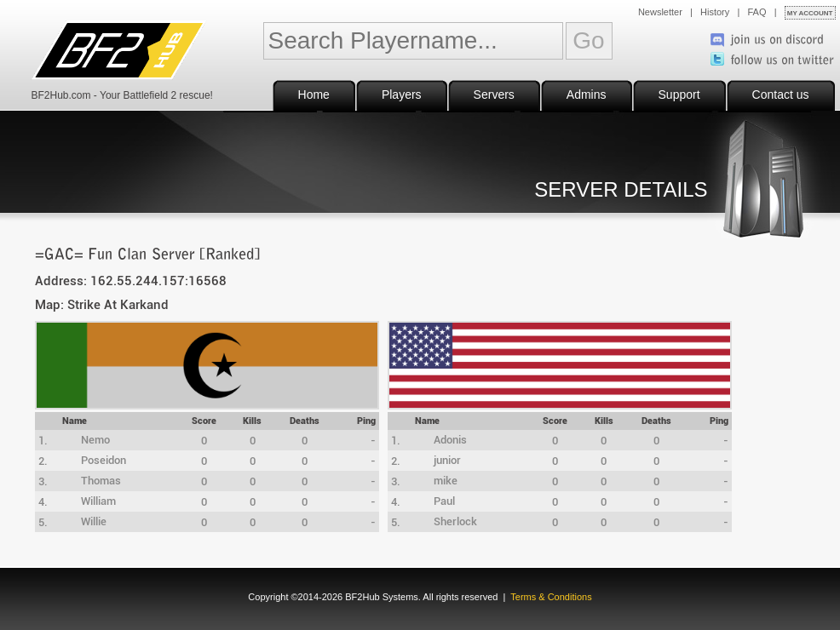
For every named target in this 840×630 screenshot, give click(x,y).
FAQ (757, 12)
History (715, 12)
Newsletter (660, 12)
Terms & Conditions (551, 597)
